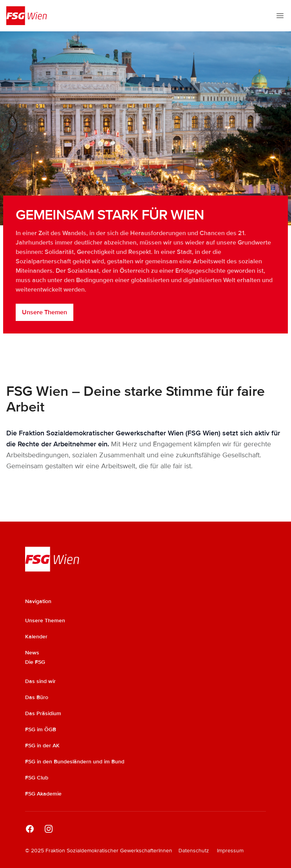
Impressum (230, 851)
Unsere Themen (45, 312)
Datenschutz (194, 851)
